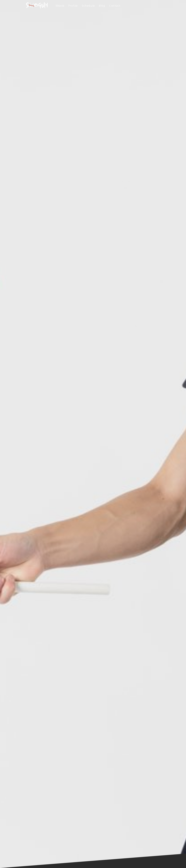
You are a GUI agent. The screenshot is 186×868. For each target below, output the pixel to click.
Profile (73, 6)
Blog (102, 6)
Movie (60, 6)
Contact (115, 6)
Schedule (88, 6)
